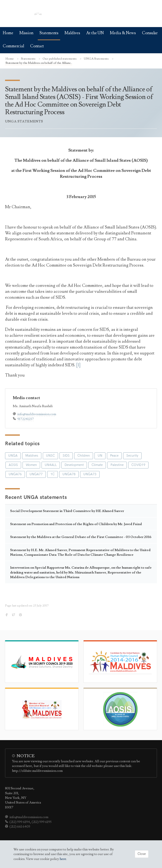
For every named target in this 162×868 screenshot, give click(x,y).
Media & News (123, 33)
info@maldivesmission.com (37, 414)
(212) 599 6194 (20, 822)
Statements (49, 33)
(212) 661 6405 (20, 827)
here (63, 859)
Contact (37, 46)
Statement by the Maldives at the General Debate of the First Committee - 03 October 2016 (81, 537)
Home (8, 33)
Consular (150, 33)
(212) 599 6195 (42, 822)
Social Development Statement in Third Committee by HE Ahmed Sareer (67, 511)
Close (142, 854)
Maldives (72, 33)
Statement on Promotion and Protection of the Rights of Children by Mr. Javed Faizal (76, 524)
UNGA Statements (97, 59)
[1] (78, 365)
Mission (26, 33)
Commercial (13, 46)
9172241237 (26, 419)
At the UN (95, 33)
